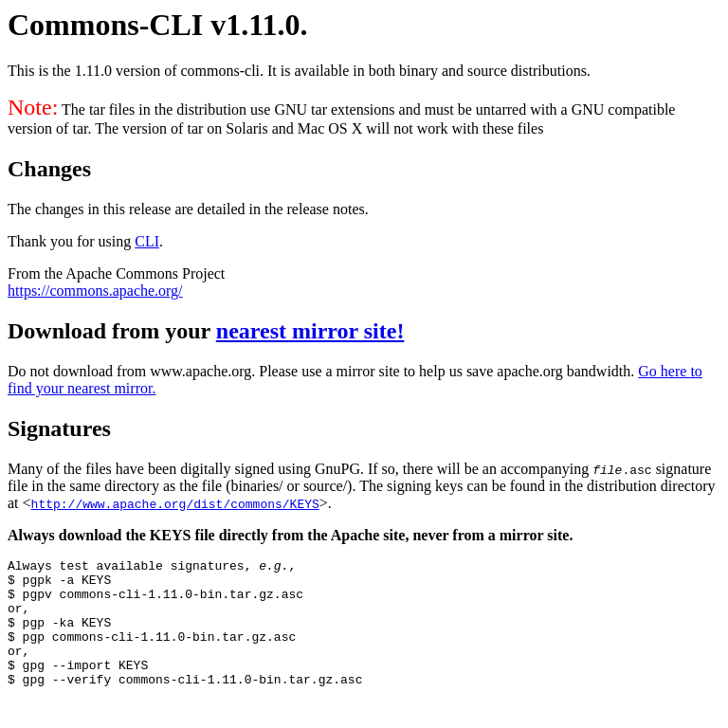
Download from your (112, 331)
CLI (147, 241)
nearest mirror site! (310, 331)
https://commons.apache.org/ (95, 291)
